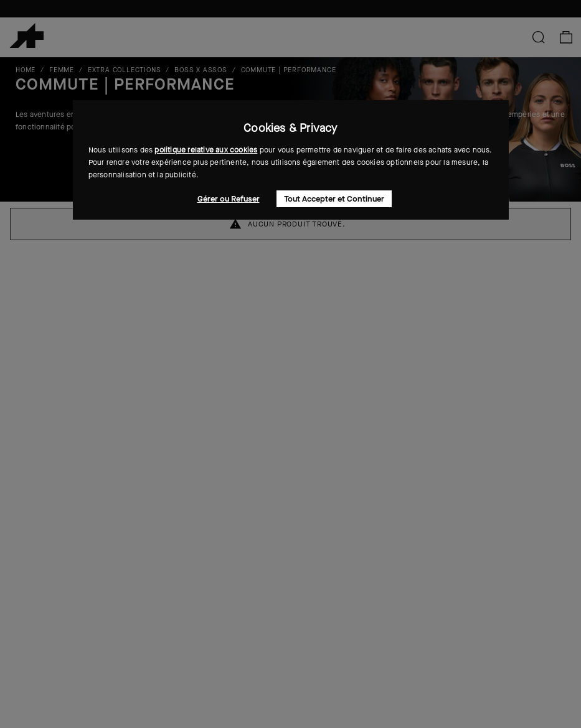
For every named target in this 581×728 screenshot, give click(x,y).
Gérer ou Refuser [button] (229, 199)
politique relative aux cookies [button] (206, 150)
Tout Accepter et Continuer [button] (334, 199)
